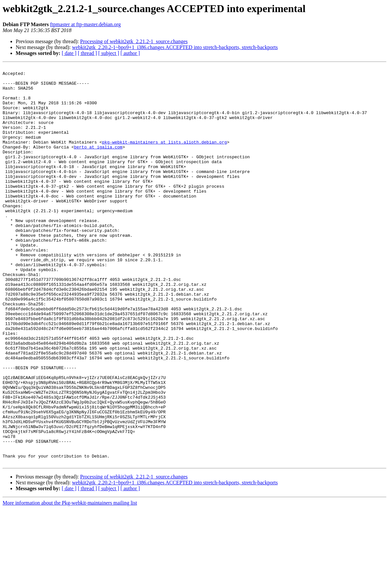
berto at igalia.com (98, 164)
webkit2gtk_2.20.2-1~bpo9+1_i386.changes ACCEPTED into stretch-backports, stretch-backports (175, 47)
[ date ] (69, 53)
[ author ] (130, 53)
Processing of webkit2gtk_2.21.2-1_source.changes (134, 41)
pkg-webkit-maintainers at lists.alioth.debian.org (164, 158)
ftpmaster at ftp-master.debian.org (85, 24)
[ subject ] (109, 53)
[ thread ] (87, 53)
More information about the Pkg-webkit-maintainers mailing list (70, 582)
